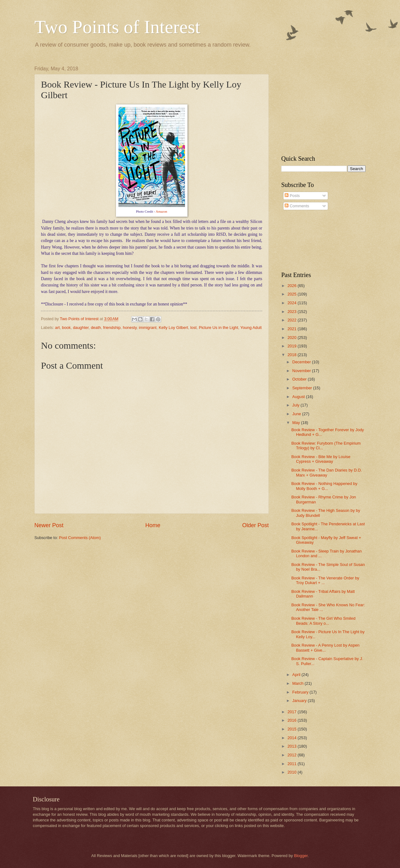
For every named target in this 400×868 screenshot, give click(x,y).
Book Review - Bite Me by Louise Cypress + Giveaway (321, 459)
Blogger (301, 856)
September (303, 388)
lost (193, 328)
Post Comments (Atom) (80, 538)
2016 (292, 720)
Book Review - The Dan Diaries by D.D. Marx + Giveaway (327, 472)
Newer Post (49, 525)
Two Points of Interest (117, 27)
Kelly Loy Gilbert (173, 328)
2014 (292, 738)
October (300, 379)
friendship (112, 328)
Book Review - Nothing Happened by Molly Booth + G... (324, 486)
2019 (292, 346)
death (96, 328)
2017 (292, 712)
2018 (292, 355)
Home (153, 525)
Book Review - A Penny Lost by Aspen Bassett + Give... (325, 648)
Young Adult (251, 328)
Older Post (255, 525)
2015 (292, 729)
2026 (292, 286)
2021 (292, 329)
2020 (292, 338)
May (297, 423)
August (299, 397)
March (298, 683)
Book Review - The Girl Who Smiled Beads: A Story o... (323, 621)
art (57, 328)
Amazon (161, 211)
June (297, 414)
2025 (292, 294)
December (302, 362)
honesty (130, 328)
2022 (292, 320)
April (297, 675)
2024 (292, 303)
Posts (292, 196)
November (302, 371)
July (296, 405)
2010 (292, 772)
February (301, 692)
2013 (292, 746)
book (66, 328)
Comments (297, 206)
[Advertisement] (320, 105)
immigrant (148, 328)
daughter (81, 328)
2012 (292, 755)
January (300, 701)
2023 (292, 312)
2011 (292, 764)
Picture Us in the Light (218, 328)
